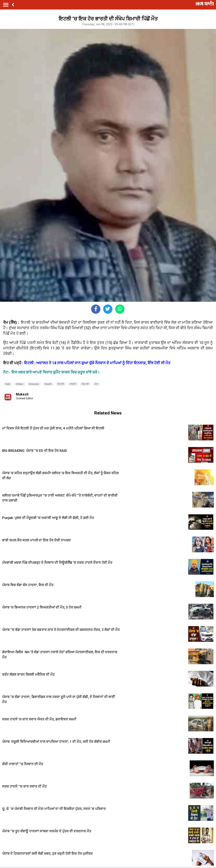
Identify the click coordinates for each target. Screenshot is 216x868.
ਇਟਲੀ (61, 384)
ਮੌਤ (96, 384)
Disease (34, 384)
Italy (8, 384)
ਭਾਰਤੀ (73, 384)
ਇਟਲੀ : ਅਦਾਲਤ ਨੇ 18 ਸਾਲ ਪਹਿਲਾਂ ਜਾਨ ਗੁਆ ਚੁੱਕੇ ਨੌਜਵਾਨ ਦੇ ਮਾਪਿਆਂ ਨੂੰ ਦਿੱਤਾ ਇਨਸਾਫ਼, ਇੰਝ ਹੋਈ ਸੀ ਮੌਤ (97, 363)
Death (48, 384)
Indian (20, 384)
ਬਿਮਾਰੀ (85, 384)
